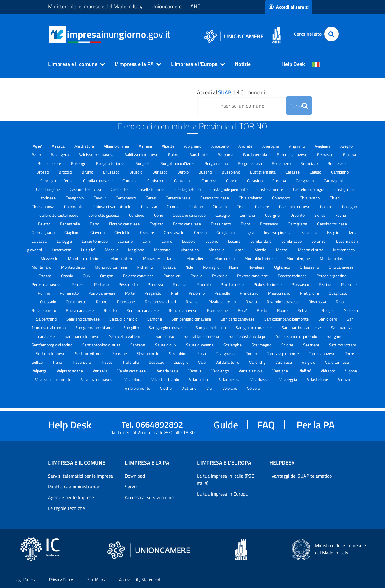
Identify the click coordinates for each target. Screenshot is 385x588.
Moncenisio (225, 258)
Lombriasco (292, 241)
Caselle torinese (152, 189)
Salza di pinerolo (124, 319)
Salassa (351, 310)
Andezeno (220, 146)
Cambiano (340, 172)
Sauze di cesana (200, 345)
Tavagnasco (226, 353)
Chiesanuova (43, 206)
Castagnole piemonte (229, 189)
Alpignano (193, 146)
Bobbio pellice (50, 163)
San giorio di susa (211, 328)
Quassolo (48, 302)
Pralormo (197, 293)
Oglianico (282, 267)
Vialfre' (305, 371)
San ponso (165, 336)
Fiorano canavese (125, 224)
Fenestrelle (70, 224)
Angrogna (271, 146)
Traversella (82, 362)
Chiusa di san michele (113, 206)
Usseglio (181, 362)
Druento (298, 215)
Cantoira (209, 181)
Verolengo (221, 371)
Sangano (335, 336)
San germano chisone (95, 328)
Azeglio (346, 146)
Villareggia (289, 379)
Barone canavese (292, 155)
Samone (155, 319)
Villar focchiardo (166, 379)
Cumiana (248, 215)
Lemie (167, 241)
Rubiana (305, 310)
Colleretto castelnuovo (59, 215)
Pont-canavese (102, 293)
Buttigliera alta (263, 172)
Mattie (261, 250)
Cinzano (220, 206)
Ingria (250, 232)
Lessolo (189, 241)
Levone (212, 241)
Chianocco (281, 198)
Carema (280, 181)
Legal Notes (25, 580)
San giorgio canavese (168, 328)
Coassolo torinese (295, 206)
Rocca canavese (80, 310)
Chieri (335, 198)
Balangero (60, 155)
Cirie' (241, 206)
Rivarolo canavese (283, 302)
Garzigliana (298, 224)
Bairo (37, 155)
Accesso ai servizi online (149, 497)
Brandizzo (309, 163)
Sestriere (312, 345)
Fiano (95, 224)
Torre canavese (322, 353)
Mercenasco (344, 250)
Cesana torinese (215, 198)
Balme (174, 155)
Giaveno (98, 232)
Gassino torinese (332, 224)
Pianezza (156, 284)
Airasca (59, 146)
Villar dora (133, 379)
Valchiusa (284, 362)
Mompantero (122, 258)
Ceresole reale (178, 198)
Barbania (226, 155)
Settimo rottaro (343, 345)
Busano (206, 172)
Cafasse (293, 172)
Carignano (305, 181)
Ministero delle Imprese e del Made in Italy (95, 6)
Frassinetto (221, 224)
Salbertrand (47, 319)
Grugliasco (226, 232)
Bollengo (79, 163)
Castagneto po (188, 189)
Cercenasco (126, 198)
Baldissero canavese (97, 155)
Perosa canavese (47, 284)
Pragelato (153, 293)
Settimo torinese (51, 353)
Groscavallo (174, 232)
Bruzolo (136, 172)
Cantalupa (183, 181)
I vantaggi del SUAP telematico (301, 476)
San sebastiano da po (248, 336)
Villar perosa (230, 379)
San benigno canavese (192, 319)
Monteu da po (73, 267)
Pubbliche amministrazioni (75, 487)
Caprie (232, 181)
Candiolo (130, 181)
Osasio (67, 276)
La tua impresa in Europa (222, 494)
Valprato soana (70, 371)
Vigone (351, 371)
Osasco (45, 276)
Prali (175, 293)
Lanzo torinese (95, 241)
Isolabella (310, 232)
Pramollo (223, 293)
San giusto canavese (254, 328)
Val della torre (228, 362)
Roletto (111, 310)
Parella (197, 276)
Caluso (316, 172)
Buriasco (160, 172)
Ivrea (353, 232)
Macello (112, 250)
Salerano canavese (83, 319)
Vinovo (344, 379)
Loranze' (319, 241)
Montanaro (42, 267)
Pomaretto (70, 293)
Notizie (243, 64)
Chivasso (149, 206)
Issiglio (334, 232)
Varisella (101, 371)
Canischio (156, 181)
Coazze (327, 206)
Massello (217, 250)
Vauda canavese (132, 371)
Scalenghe (233, 345)
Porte (130, 293)
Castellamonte (271, 189)
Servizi (132, 487)
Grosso (201, 232)
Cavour (100, 198)
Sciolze (288, 345)
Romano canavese (143, 310)
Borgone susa (250, 163)
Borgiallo (143, 163)
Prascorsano (280, 293)
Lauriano (125, 241)
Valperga (40, 371)
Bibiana (350, 155)
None (234, 267)
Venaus (195, 371)
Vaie (202, 362)
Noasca (170, 267)
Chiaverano (310, 198)
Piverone (349, 284)
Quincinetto (76, 302)
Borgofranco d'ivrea (178, 163)
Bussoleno (231, 172)
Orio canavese (341, 267)
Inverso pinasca (278, 232)
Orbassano (310, 267)
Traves (107, 362)
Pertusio (102, 284)
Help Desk (293, 64)
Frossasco (270, 224)
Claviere (263, 206)
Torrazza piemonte (283, 353)
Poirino (44, 293)
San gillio (132, 328)
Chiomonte (74, 206)
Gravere (148, 232)
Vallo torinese (337, 362)
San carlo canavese (238, 319)
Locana (235, 241)
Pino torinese (233, 284)
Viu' (210, 388)
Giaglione (73, 232)
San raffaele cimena (202, 336)
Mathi (240, 250)
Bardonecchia (256, 155)
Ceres (151, 198)
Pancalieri (173, 276)
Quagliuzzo (338, 293)
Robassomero (44, 310)
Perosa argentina (332, 276)
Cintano (197, 206)
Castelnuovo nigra (309, 189)
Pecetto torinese (293, 276)
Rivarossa (318, 302)
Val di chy (258, 362)
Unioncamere (167, 6)
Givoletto (123, 232)
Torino (252, 353)
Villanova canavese (98, 379)
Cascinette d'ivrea (86, 189)
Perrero (78, 284)
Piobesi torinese (268, 284)
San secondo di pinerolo (297, 336)
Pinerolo (204, 284)
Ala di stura (85, 146)
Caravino (255, 181)
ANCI (196, 6)
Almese (146, 146)
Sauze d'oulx (166, 345)
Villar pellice (200, 379)
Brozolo (66, 172)
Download (135, 476)
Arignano (297, 146)
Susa (202, 353)
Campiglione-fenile (57, 181)
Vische (166, 388)
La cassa (40, 241)
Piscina (326, 284)
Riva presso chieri (161, 302)
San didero (328, 319)
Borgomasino (217, 163)
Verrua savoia (251, 371)
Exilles (320, 215)
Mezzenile (50, 258)
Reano (102, 302)
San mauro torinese (82, 336)
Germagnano (44, 232)
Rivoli (341, 302)
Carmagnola (334, 181)
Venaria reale (167, 371)
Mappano (163, 250)
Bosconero (282, 163)
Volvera (254, 388)
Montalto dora (332, 258)
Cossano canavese (190, 215)
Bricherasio (337, 163)
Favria (341, 215)
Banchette (199, 155)
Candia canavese (98, 181)
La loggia (65, 241)
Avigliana (323, 146)
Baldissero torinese (142, 155)
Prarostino (250, 293)
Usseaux (157, 362)
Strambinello (148, 353)
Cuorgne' (273, 215)
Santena (138, 345)
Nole (190, 267)
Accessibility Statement (140, 580)
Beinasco (326, 155)
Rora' (243, 310)
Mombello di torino (85, 258)
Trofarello (131, 362)
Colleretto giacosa (104, 215)
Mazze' (282, 250)
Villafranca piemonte (54, 379)
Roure (283, 310)
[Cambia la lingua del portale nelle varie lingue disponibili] (316, 64)
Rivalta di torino (222, 302)
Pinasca (180, 284)
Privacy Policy (61, 580)
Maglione (137, 250)
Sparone (120, 353)
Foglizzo (157, 224)
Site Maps (96, 580)
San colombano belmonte (287, 319)
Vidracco (328, 371)
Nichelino (145, 267)
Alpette (169, 146)
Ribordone (126, 302)
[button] (74, 64)
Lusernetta (62, 250)
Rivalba (192, 302)
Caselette (120, 189)
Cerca (299, 106)
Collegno (350, 206)
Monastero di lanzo (160, 258)
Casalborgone (48, 189)
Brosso (43, 172)
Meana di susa (311, 250)
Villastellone (318, 379)
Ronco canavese (183, 310)
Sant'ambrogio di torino (52, 345)
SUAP (225, 92)
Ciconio (174, 206)
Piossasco (301, 284)
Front (246, 224)
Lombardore (261, 241)
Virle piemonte (138, 388)
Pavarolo (220, 276)
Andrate (246, 146)
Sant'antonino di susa (102, 345)
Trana (58, 362)
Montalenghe (299, 258)
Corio (159, 215)
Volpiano (230, 388)
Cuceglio (223, 215)
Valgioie (309, 362)
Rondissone (218, 310)
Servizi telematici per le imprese (80, 476)
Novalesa (257, 267)
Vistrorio (189, 388)
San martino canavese (302, 328)
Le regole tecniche (66, 508)
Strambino (179, 353)
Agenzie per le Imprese (71, 497)
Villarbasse (260, 379)
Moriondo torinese (111, 267)
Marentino (190, 250)
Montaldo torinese (261, 258)
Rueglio (328, 310)
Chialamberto (251, 198)
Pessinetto (129, 284)
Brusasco (112, 172)
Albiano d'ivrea (117, 146)
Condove (137, 215)
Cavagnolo (75, 198)
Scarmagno (262, 345)
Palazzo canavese (139, 276)
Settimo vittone (89, 353)
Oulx (87, 276)
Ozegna (107, 276)
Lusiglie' (89, 250)
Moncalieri (196, 258)
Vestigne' (281, 371)
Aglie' (38, 146)
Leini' (148, 241)
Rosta (263, 310)
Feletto (45, 224)
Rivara (252, 302)
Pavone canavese (253, 276)
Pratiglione (310, 293)
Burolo (183, 172)
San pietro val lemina (128, 336)
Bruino (88, 172)
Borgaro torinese (111, 163)
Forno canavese (187, 224)
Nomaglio (212, 267)
